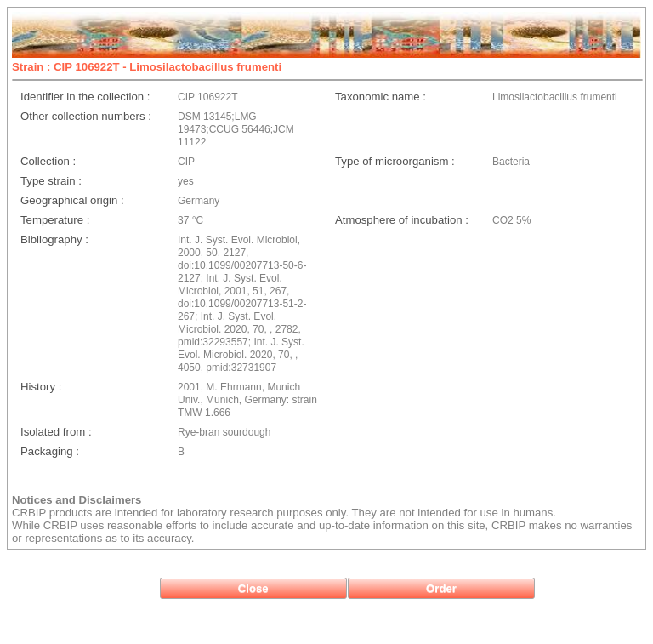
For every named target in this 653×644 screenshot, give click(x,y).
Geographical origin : (72, 200)
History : (41, 387)
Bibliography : (54, 239)
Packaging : (50, 451)
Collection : (48, 161)
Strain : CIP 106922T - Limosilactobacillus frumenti (147, 67)
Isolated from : (56, 432)
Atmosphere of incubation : (402, 220)
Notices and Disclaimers (77, 500)
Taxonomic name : (380, 97)
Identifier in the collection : (85, 97)
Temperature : (55, 220)
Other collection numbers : (86, 116)
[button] (253, 588)
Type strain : (51, 181)
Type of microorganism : (395, 161)
